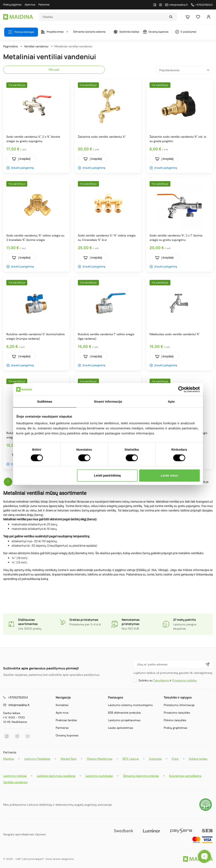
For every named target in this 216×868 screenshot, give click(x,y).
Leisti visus (170, 475)
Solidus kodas (198, 759)
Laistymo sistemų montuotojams (130, 705)
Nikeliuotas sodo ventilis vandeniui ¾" (175, 334)
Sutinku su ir (168, 680)
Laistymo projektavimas (124, 720)
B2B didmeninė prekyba (124, 713)
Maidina (9, 759)
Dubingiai (155, 759)
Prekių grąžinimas (175, 728)
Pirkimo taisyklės (175, 720)
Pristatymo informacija (179, 705)
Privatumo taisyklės (177, 713)
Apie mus (62, 713)
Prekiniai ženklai (66, 720)
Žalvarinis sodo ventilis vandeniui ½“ (102, 137)
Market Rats (69, 759)
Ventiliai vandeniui (15, 782)
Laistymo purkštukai (99, 776)
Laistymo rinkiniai (15, 776)
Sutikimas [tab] (45, 401)
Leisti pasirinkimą (107, 475)
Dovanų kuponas (156, 32)
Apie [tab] (171, 401)
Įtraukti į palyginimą (20, 168)
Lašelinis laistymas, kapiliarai (56, 776)
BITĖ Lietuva (131, 759)
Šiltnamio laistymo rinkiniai (141, 776)
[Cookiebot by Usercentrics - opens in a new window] (181, 389)
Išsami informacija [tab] (108, 401)
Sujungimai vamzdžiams (185, 776)
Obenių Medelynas (100, 759)
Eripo (175, 759)
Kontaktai (62, 705)
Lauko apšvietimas (121, 728)
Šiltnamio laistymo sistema (89, 32)
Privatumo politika (184, 680)
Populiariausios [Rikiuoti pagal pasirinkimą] (184, 70)
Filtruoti (54, 70)
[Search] (104, 17)
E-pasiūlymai (186, 32)
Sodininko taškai (126, 32)
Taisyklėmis (161, 680)
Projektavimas (54, 32)
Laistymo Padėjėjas (37, 759)
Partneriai (62, 728)
